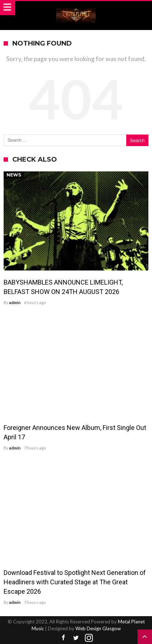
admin (15, 302)
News (14, 175)
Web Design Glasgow (98, 628)
